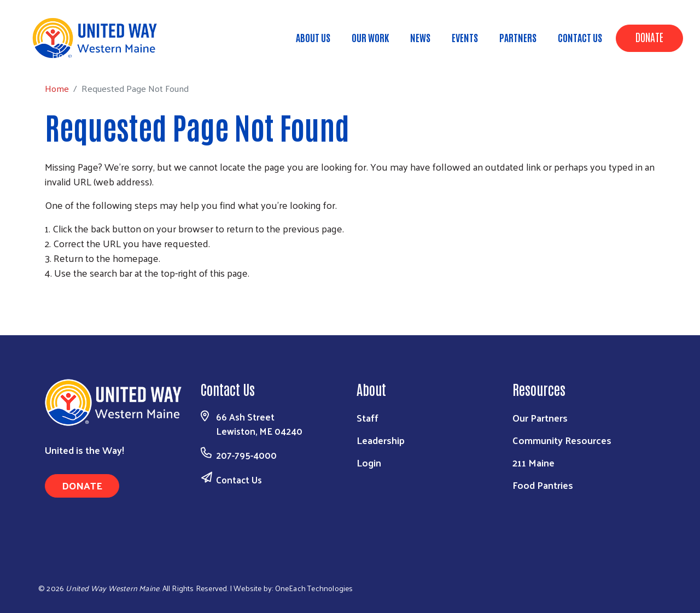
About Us (313, 37)
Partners (518, 37)
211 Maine (533, 462)
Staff (367, 418)
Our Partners (540, 418)
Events (465, 37)
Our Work (370, 37)
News (420, 37)
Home (64, 55)
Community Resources (562, 440)
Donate (649, 37)
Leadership (381, 440)
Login (369, 462)
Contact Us (580, 37)
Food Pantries (543, 485)
